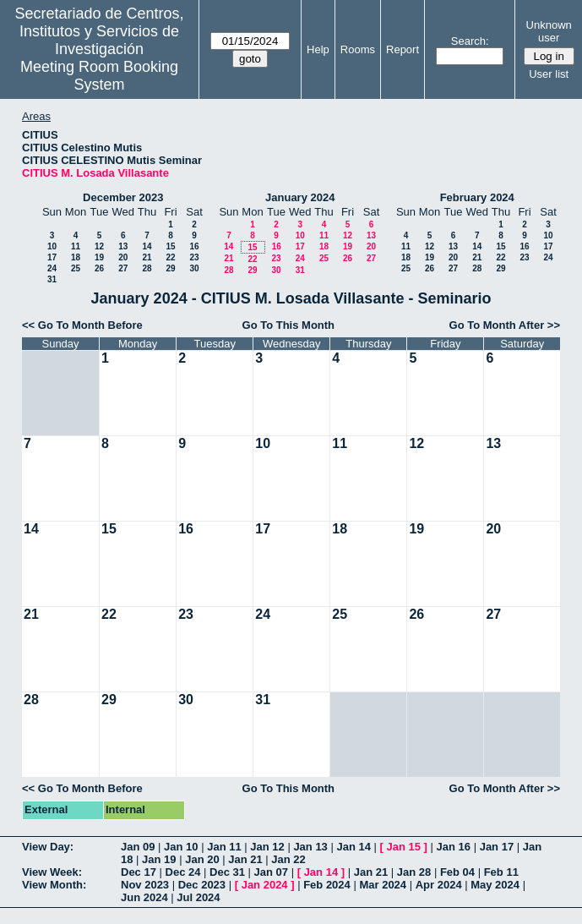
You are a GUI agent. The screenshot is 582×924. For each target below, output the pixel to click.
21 (147, 257)
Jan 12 (267, 847)
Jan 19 (159, 859)
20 (123, 257)
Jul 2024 (198, 897)
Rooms (358, 49)
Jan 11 (224, 847)
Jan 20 (202, 859)
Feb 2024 (327, 885)
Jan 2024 (265, 885)
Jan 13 (310, 847)
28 (147, 268)
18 (76, 257)
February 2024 (477, 197)
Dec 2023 (202, 885)
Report (403, 49)
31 (52, 279)
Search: (470, 41)
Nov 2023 (145, 885)
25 (76, 268)
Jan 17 (497, 847)
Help (318, 49)
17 (52, 257)
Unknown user (549, 31)
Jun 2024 (144, 897)
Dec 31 (227, 872)
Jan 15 (404, 847)
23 (194, 257)
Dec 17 (139, 872)
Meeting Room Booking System (99, 76)
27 (123, 268)
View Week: (52, 872)
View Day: (48, 847)
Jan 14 (353, 847)
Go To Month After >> (505, 325)
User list (549, 74)
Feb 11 (501, 872)
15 (170, 246)
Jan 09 (138, 847)
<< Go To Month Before (82, 325)
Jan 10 (181, 847)
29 (170, 268)
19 (99, 257)
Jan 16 (454, 847)
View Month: (54, 885)
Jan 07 (271, 872)
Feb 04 (457, 872)
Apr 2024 (439, 885)
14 (147, 246)
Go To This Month (289, 325)
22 (170, 257)
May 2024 (495, 885)
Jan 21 (245, 859)
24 (52, 268)
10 (52, 246)
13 (123, 246)
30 (194, 268)
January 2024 (300, 197)
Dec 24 (183, 872)
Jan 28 (414, 872)
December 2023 (123, 197)
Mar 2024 (383, 885)
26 (99, 268)
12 (99, 246)
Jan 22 (288, 859)
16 (194, 246)
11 (76, 246)
